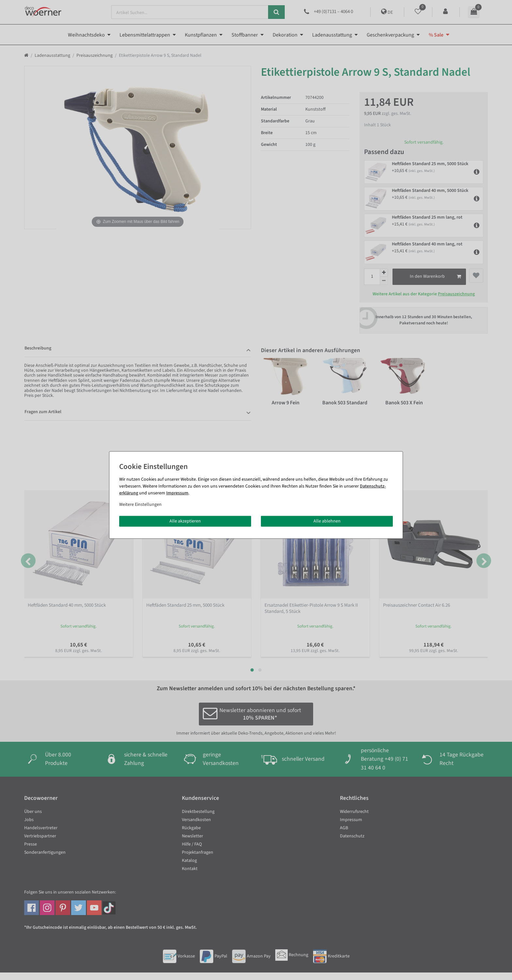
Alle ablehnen (327, 521)
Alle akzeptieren (185, 521)
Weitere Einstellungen (140, 504)
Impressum (177, 493)
